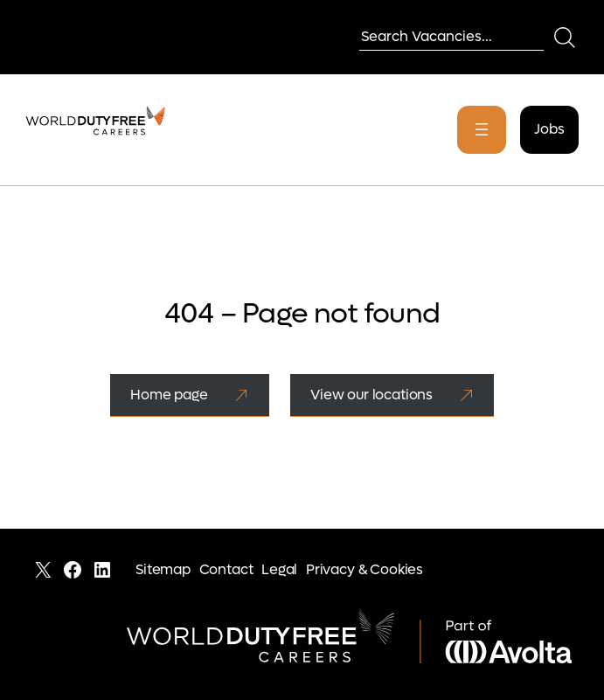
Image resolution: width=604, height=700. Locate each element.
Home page (169, 395)
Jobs (549, 129)
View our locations (371, 395)
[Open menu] (482, 129)
